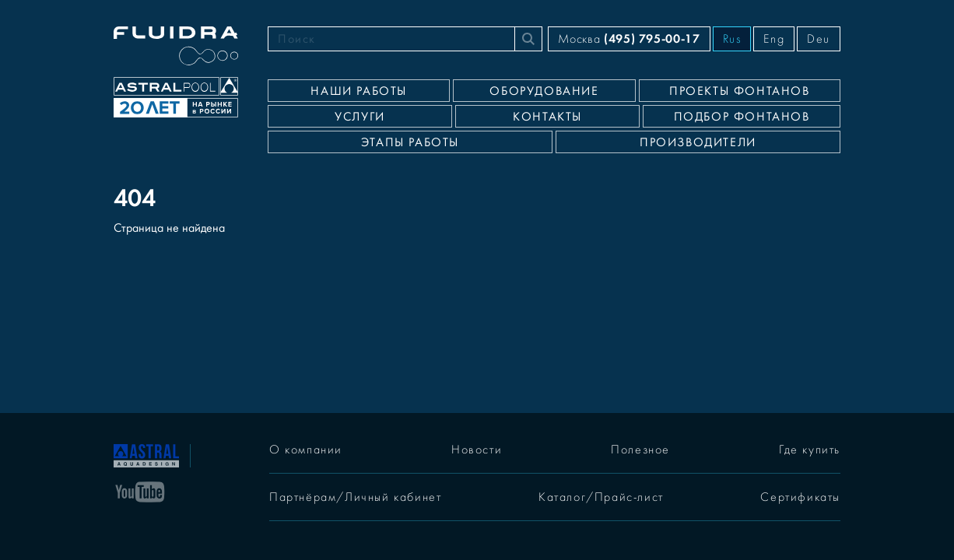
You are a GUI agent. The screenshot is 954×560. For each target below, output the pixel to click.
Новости (477, 450)
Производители (698, 142)
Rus (732, 39)
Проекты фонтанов (740, 91)
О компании (306, 450)
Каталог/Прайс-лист (601, 497)
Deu (819, 39)
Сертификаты (800, 497)
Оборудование (544, 91)
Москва (629, 38)
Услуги (360, 117)
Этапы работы (410, 142)
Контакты (547, 117)
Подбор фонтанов (742, 117)
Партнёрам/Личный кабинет (355, 497)
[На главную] (146, 454)
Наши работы (359, 91)
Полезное (640, 450)
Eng (774, 39)
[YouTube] (140, 491)
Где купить (810, 450)
